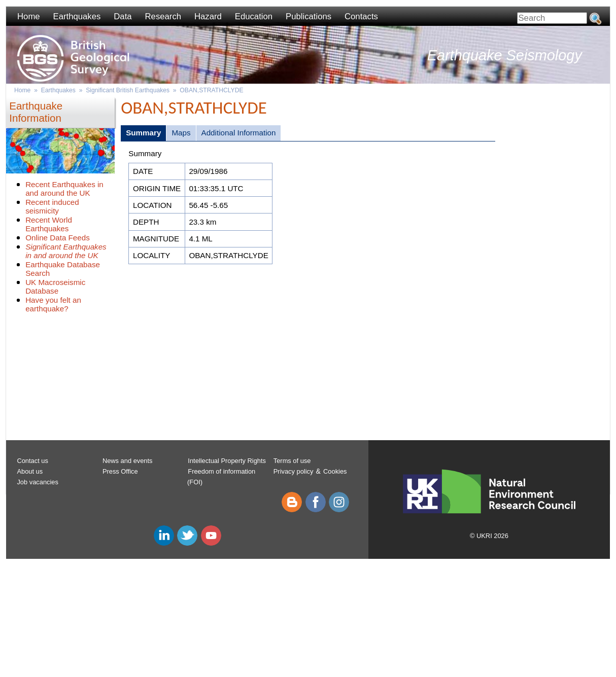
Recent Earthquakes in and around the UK (64, 189)
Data (123, 16)
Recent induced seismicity (52, 206)
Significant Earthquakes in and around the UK (66, 251)
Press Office (120, 471)
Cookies (335, 471)
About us (30, 471)
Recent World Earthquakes (49, 224)
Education (254, 16)
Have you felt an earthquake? (53, 304)
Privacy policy (294, 471)
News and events (128, 461)
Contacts (361, 16)
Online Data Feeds (58, 238)
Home (29, 16)
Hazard (208, 16)
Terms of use (292, 461)
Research (163, 16)
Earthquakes (77, 16)
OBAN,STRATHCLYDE (211, 90)
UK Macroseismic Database (55, 287)
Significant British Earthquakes (128, 90)
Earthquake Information (36, 112)
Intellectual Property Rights (227, 461)
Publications (309, 16)
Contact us (32, 461)
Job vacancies (38, 482)
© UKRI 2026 (489, 536)
